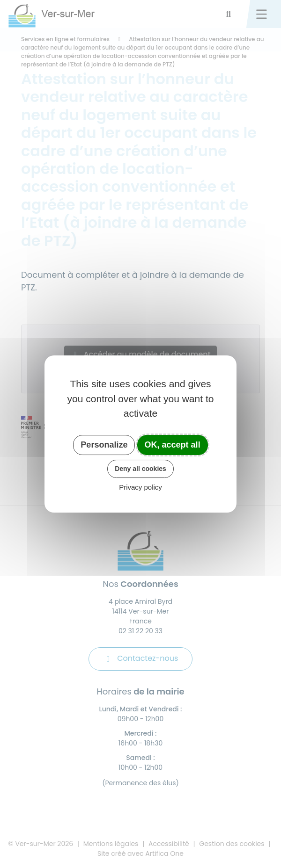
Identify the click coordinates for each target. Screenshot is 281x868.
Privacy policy (140, 487)
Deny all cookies (140, 469)
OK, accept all (173, 445)
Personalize (104, 445)
